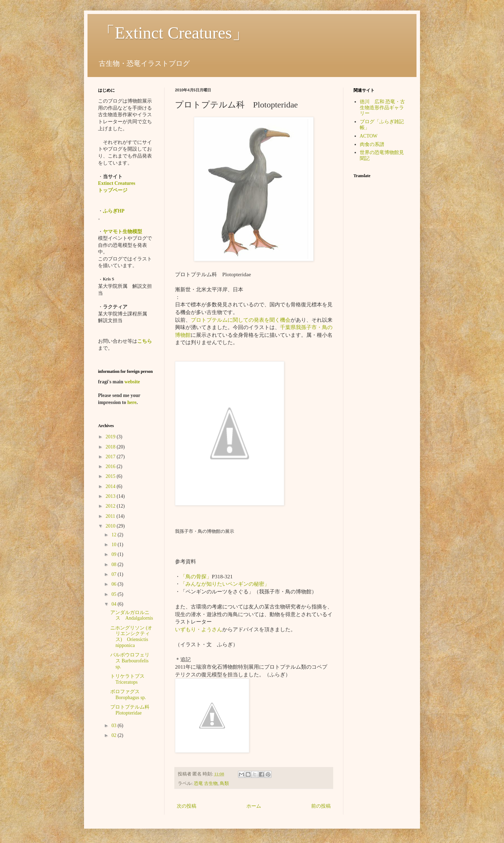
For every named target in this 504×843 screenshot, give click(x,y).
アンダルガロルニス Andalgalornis (132, 615)
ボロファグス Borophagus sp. (128, 695)
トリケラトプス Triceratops (132, 679)
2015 (111, 476)
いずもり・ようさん (199, 629)
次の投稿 (187, 806)
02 (114, 735)
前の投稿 (321, 806)
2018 (111, 447)
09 (114, 554)
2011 (111, 516)
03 (114, 726)
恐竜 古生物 (206, 783)
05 (114, 594)
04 (114, 604)
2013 (111, 496)
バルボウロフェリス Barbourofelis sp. (130, 661)
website (132, 382)
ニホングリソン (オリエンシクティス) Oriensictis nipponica (131, 637)
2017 (111, 457)
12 (114, 535)
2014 (111, 486)
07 (114, 574)
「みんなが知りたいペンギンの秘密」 (225, 584)
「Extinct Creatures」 (173, 33)
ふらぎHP (114, 211)
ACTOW (369, 136)
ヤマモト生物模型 (122, 232)
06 (114, 584)
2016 (111, 466)
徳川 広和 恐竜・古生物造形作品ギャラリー (383, 108)
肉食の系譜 (372, 144)
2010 (111, 526)
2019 (111, 437)
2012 (111, 506)
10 (114, 545)
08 (114, 565)
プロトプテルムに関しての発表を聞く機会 (241, 320)
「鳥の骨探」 (196, 576)
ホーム (254, 806)
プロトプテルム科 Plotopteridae (132, 710)
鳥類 (224, 783)
